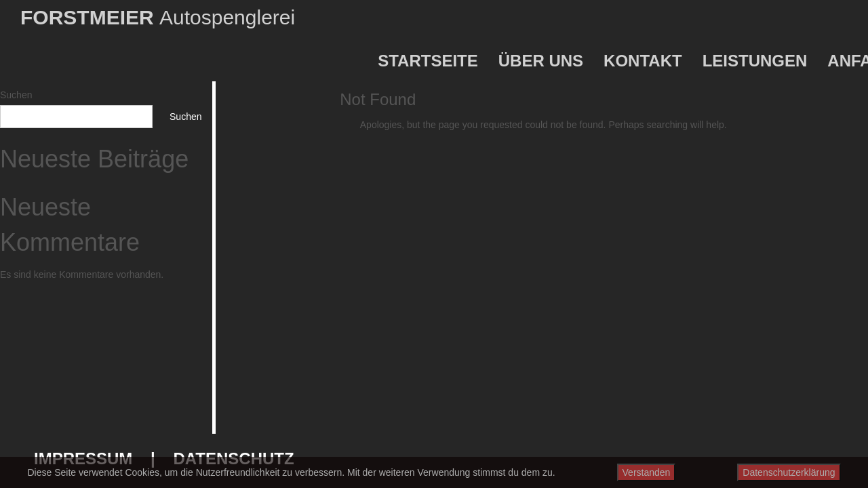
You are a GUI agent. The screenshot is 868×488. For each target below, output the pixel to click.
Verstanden (647, 472)
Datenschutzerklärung (789, 472)
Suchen (16, 95)
